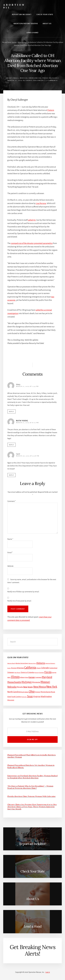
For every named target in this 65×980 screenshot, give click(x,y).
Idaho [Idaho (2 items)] (9, 677)
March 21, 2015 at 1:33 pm (27, 386)
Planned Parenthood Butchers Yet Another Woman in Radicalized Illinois (31, 766)
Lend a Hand (33, 926)
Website (10, 566)
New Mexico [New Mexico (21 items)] (40, 687)
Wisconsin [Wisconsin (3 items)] (11, 700)
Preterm (51, 110)
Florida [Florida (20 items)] (48, 672)
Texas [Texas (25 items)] (30, 696)
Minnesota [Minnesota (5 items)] (36, 682)
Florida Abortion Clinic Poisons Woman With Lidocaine (31, 796)
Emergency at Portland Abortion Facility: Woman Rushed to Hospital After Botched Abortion (32, 777)
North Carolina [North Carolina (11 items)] (14, 692)
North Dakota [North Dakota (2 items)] (25, 692)
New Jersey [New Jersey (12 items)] (28, 687)
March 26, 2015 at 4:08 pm (28, 456)
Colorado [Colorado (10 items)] (45, 668)
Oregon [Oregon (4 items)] (38, 692)
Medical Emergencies (31, 78)
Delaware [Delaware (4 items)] (11, 672)
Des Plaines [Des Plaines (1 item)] (17, 673)
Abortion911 (12, 78)
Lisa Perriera (41, 203)
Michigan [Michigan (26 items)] (27, 682)
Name (10, 539)
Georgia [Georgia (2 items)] (54, 673)
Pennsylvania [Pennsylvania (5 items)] (46, 692)
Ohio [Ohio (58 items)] (32, 692)
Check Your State (33, 871)
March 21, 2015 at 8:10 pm (27, 423)
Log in (48, 972)
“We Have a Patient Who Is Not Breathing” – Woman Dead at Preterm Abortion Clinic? (30, 787)
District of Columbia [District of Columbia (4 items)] (27, 672)
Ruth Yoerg (22, 421)
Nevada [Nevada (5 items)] (20, 687)
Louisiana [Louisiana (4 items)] (38, 677)
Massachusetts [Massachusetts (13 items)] (14, 682)
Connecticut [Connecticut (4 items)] (53, 668)
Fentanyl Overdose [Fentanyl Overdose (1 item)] (39, 673)
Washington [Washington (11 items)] (46, 696)
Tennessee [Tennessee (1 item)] (24, 697)
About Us (33, 899)
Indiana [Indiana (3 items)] (22, 677)
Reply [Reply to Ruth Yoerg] (12, 445)
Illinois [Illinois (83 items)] (15, 677)
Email (10, 553)
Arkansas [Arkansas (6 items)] (20, 668)
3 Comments (52, 80)
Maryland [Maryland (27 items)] (47, 677)
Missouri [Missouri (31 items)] (45, 682)
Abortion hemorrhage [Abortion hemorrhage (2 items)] (22, 663)
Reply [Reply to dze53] (12, 412)
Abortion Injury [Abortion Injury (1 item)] (32, 663)
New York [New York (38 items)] (52, 687)
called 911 (32, 220)
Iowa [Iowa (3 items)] (27, 677)
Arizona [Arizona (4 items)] (14, 668)
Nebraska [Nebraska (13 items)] (12, 687)
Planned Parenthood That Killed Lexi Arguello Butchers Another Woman (32, 756)
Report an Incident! (33, 844)
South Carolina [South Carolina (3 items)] (16, 697)
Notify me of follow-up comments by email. (23, 592)
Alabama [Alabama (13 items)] (41, 663)
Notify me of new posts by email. (19, 601)
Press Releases (50, 78)
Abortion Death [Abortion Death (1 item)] (11, 663)
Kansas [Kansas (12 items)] (32, 677)
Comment (12, 501)
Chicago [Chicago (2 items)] (39, 668)
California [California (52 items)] (30, 667)
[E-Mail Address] (32, 731)
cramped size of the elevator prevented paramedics (32, 243)
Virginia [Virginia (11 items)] (37, 696)
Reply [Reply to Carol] (12, 475)
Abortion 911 (14, 6)
